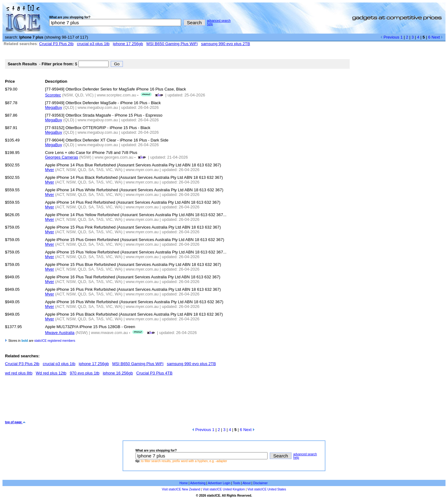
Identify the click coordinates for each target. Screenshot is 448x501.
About (246, 483)
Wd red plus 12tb (51, 373)
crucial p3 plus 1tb (93, 44)
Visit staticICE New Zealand (181, 489)
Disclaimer (261, 483)
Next (437, 37)
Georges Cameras (62, 157)
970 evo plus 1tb (84, 373)
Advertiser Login (219, 483)
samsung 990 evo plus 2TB (226, 44)
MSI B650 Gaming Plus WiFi (172, 44)
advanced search (219, 21)
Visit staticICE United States (267, 489)
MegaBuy (54, 107)
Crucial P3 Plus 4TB (154, 373)
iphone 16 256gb (118, 373)
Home (184, 483)
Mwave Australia (60, 333)
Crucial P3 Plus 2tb (56, 44)
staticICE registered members (55, 341)
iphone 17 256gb (128, 44)
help (210, 24)
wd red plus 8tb (19, 373)
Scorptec (53, 95)
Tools (236, 483)
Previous (390, 37)
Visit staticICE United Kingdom (224, 489)
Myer (50, 170)
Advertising (198, 483)
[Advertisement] (118, 400)
